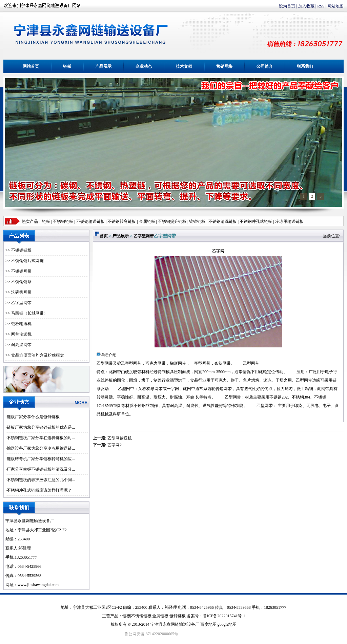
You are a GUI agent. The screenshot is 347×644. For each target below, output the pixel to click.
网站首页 (31, 66)
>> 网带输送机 (18, 334)
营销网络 (224, 66)
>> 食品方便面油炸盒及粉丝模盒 (35, 355)
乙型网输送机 (120, 438)
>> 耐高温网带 (18, 345)
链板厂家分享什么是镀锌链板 (33, 417)
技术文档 (184, 66)
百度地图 (208, 624)
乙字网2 (115, 445)
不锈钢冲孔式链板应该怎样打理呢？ (39, 490)
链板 (67, 66)
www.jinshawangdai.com (38, 585)
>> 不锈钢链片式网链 (25, 261)
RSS (321, 6)
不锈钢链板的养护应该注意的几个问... (41, 480)
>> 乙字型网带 (18, 303)
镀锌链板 (178, 616)
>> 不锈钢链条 (18, 282)
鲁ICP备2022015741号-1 (224, 616)
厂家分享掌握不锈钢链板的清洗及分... (41, 469)
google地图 (227, 624)
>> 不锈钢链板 (18, 250)
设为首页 (287, 6)
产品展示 (103, 66)
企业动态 (144, 66)
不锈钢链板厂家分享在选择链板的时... (41, 438)
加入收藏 (306, 6)
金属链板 (160, 616)
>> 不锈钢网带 (18, 271)
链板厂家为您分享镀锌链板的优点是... (41, 427)
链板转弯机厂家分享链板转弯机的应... (41, 459)
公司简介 (265, 66)
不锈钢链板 (63, 221)
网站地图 (335, 6)
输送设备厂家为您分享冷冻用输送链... (41, 448)
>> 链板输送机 (18, 324)
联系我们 (305, 66)
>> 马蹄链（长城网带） (27, 313)
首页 (104, 236)
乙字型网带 (144, 236)
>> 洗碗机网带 (18, 292)
